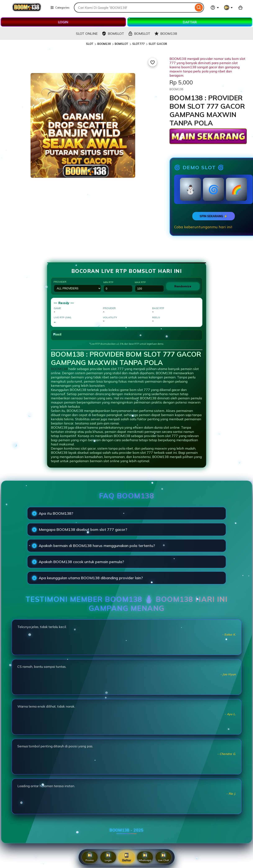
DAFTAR (190, 22)
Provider (77, 286)
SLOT (90, 44)
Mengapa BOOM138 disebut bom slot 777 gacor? (83, 529)
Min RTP (118, 286)
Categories (60, 8)
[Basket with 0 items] (240, 8)
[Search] (199, 8)
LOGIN (63, 22)
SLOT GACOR (158, 44)
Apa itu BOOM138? (56, 513)
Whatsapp (145, 857)
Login (108, 857)
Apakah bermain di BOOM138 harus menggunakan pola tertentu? (97, 546)
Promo (90, 857)
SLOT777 (139, 44)
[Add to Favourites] (153, 62)
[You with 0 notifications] (229, 8)
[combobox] (134, 8)
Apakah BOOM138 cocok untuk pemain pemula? (81, 562)
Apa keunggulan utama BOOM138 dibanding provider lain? (91, 578)
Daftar (126, 857)
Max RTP (149, 286)
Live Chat (163, 857)
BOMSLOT (122, 44)
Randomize (183, 286)
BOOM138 (104, 44)
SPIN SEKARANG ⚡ (214, 216)
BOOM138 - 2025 (126, 830)
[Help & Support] (215, 8)
